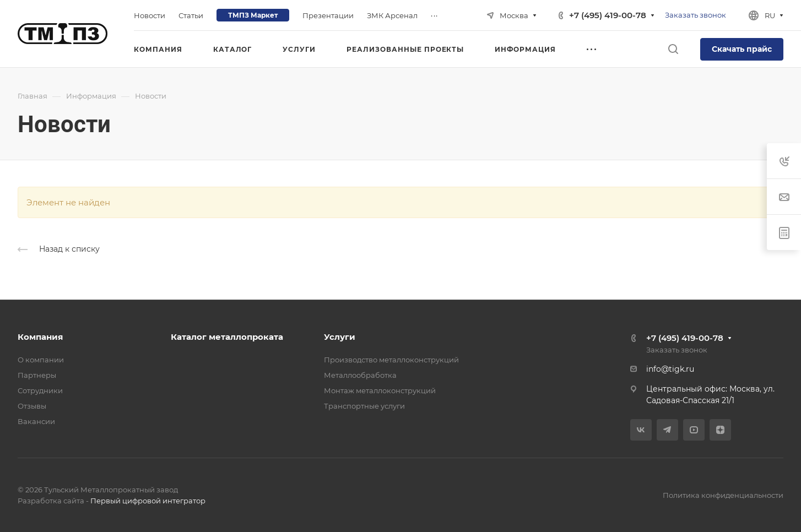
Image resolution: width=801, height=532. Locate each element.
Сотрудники (40, 390)
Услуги (340, 337)
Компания (40, 337)
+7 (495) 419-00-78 (608, 15)
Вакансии (36, 421)
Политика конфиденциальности (723, 495)
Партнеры (37, 375)
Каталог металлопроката (227, 337)
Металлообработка (360, 375)
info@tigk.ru (670, 369)
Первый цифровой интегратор (148, 501)
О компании (41, 360)
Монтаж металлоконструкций (380, 390)
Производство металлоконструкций (391, 360)
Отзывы (32, 406)
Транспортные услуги (364, 406)
